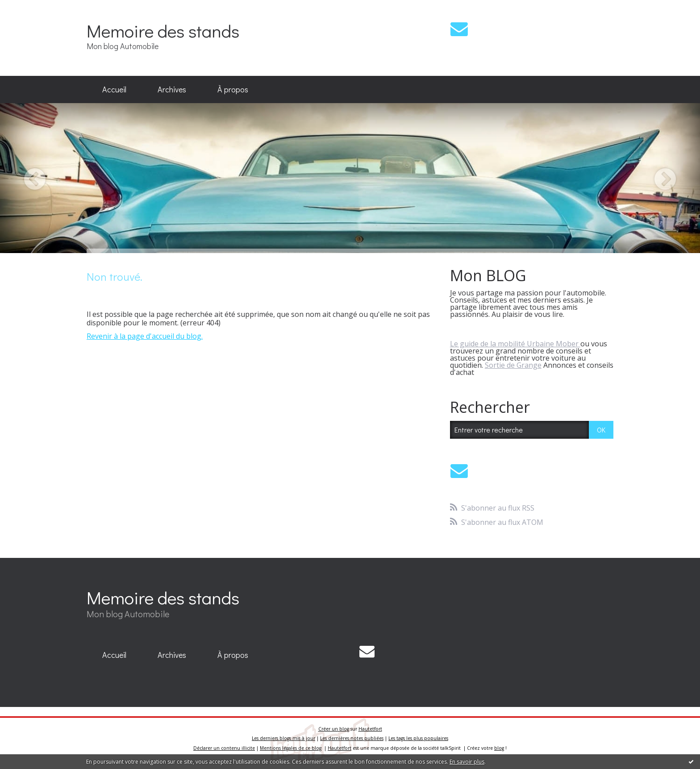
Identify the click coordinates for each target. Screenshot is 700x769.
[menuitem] (114, 90)
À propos (233, 89)
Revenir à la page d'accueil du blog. (145, 336)
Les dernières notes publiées (352, 738)
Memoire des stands (163, 31)
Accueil (114, 89)
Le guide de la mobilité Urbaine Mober (515, 344)
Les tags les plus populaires (418, 738)
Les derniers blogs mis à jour (283, 738)
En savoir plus (467, 762)
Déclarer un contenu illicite (224, 748)
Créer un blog (334, 729)
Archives (172, 89)
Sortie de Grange (513, 365)
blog (499, 748)
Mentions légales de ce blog (291, 748)
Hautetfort (370, 729)
